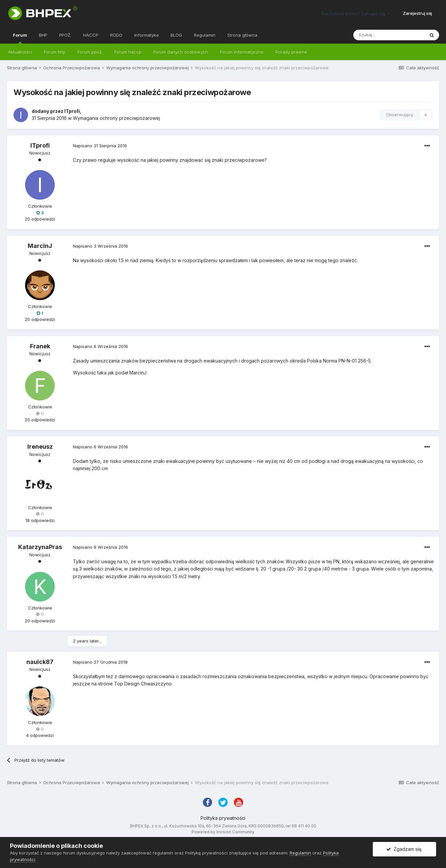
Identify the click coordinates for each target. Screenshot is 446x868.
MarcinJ (40, 246)
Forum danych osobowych (181, 52)
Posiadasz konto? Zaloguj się (355, 14)
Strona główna (242, 35)
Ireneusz (40, 447)
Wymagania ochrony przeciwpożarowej (116, 118)
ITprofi (72, 111)
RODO (116, 35)
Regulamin (205, 35)
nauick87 (40, 662)
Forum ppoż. (90, 52)
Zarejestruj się (417, 13)
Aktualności (20, 52)
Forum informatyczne (242, 52)
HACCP (91, 35)
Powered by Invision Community (223, 832)
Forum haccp (128, 52)
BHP (43, 35)
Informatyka (146, 35)
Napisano (100, 146)
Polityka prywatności (223, 818)
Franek (40, 346)
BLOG (176, 35)
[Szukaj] (389, 35)
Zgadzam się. (404, 849)
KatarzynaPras (40, 547)
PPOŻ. (65, 35)
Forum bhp (55, 52)
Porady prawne (291, 52)
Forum (20, 38)
